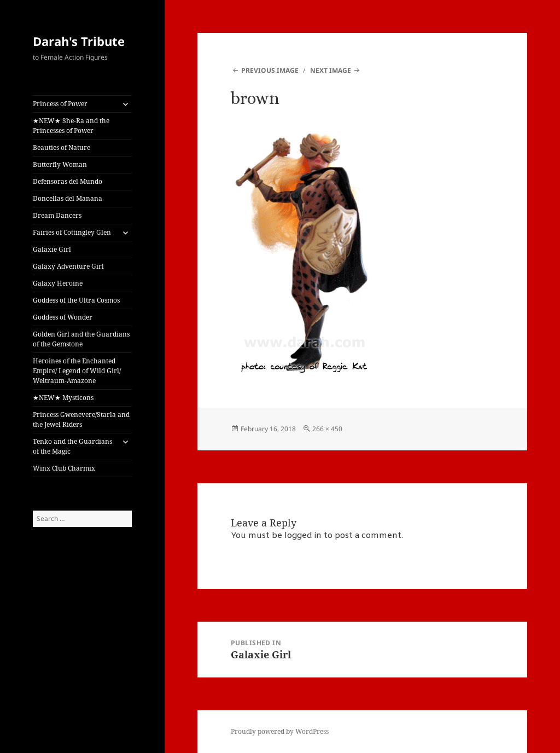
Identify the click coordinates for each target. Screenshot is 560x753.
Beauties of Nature (62, 147)
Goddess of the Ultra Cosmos (76, 300)
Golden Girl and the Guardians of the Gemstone (81, 339)
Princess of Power (60, 104)
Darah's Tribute (79, 41)
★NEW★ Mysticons (63, 398)
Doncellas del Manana (68, 198)
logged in (303, 536)
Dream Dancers (57, 215)
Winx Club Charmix (64, 468)
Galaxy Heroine (58, 283)
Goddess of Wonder (63, 317)
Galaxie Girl (52, 249)
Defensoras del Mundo (68, 181)
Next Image (331, 70)
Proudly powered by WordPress (280, 731)
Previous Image (270, 70)
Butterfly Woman (60, 164)
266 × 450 (327, 429)
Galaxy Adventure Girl (68, 266)
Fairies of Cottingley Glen (72, 232)
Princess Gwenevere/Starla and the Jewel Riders (81, 419)
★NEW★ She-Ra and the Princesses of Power (71, 126)
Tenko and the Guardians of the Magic (72, 446)
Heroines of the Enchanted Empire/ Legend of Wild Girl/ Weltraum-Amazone (77, 371)
